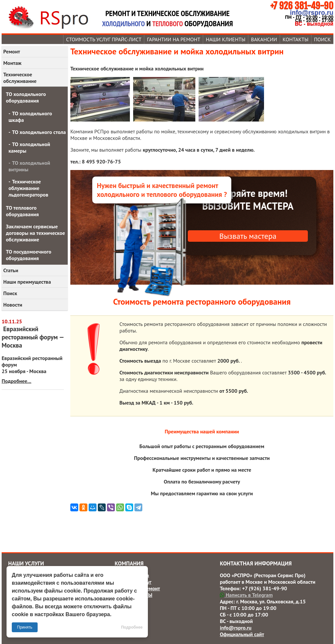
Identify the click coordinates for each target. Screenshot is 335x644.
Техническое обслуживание (20, 78)
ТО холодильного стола (39, 132)
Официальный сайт (242, 634)
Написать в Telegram (246, 595)
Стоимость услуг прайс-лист (104, 39)
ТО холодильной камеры (29, 147)
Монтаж (12, 63)
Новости (13, 305)
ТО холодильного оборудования (26, 97)
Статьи (11, 270)
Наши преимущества (27, 282)
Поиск (322, 39)
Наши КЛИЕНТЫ (226, 39)
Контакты (296, 39)
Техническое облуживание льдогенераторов (28, 188)
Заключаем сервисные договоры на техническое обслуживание (35, 233)
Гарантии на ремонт (174, 39)
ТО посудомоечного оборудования (29, 255)
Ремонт (12, 51)
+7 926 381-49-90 (302, 6)
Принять (25, 627)
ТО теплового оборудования (22, 211)
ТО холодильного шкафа (30, 117)
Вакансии (264, 39)
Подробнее (132, 627)
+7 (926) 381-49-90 (264, 588)
